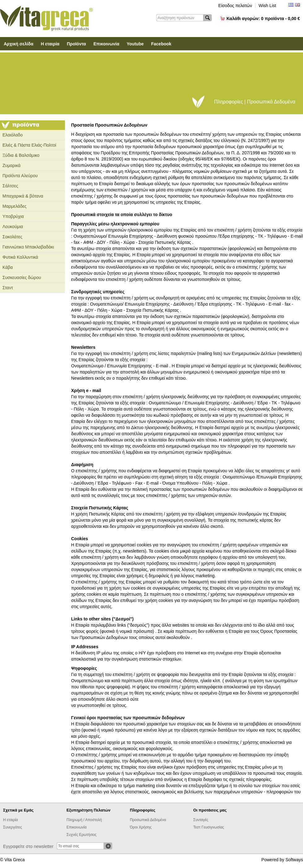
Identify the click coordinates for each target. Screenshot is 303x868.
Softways (294, 860)
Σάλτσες (10, 186)
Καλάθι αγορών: (263, 19)
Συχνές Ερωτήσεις (81, 835)
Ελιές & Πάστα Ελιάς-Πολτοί (29, 145)
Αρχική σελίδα (19, 44)
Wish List (267, 6)
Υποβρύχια (13, 216)
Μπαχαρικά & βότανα (23, 196)
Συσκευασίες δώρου (22, 278)
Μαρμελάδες (15, 206)
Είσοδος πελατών (235, 6)
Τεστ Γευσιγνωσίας (209, 827)
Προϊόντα (76, 44)
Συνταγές (201, 820)
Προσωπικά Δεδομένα (148, 820)
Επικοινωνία (106, 44)
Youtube (135, 44)
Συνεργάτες (13, 827)
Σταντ (8, 288)
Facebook (161, 44)
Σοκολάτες (12, 237)
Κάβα (8, 267)
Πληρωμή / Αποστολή (84, 820)
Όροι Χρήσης (141, 827)
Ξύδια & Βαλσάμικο (21, 155)
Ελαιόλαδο (13, 135)
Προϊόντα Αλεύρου (20, 176)
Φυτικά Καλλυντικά (20, 257)
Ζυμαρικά (11, 165)
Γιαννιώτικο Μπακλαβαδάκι (28, 247)
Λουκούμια (13, 227)
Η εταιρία (50, 44)
